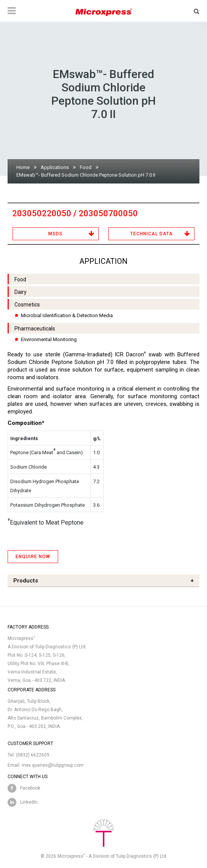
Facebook (30, 788)
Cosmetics (27, 305)
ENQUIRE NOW (33, 557)
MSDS (55, 234)
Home (23, 167)
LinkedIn (29, 802)
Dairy (21, 292)
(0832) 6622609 (33, 755)
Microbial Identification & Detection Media (67, 315)
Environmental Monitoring (49, 339)
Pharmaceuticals (35, 329)
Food (86, 167)
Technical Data (152, 234)
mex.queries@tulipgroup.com (53, 765)
